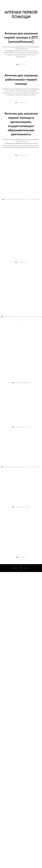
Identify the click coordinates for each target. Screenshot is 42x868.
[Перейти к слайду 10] (21, 307)
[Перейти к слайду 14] (29, 307)
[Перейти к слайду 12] (25, 307)
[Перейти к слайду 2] (19, 91)
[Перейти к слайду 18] (37, 307)
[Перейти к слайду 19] (39, 307)
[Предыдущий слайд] (2, 75)
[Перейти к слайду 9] (19, 307)
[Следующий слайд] (40, 75)
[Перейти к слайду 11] (23, 307)
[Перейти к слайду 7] (15, 307)
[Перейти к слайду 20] (40, 478)
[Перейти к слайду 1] (17, 91)
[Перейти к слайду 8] (17, 307)
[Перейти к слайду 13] (27, 307)
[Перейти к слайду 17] (35, 307)
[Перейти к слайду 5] (25, 91)
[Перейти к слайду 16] (33, 307)
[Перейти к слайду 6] (26, 156)
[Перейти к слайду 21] (21, 481)
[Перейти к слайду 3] (21, 91)
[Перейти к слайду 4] (23, 91)
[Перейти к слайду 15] (31, 307)
